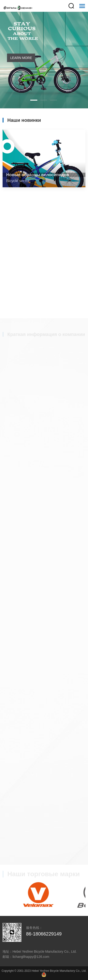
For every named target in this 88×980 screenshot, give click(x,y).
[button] (34, 100)
